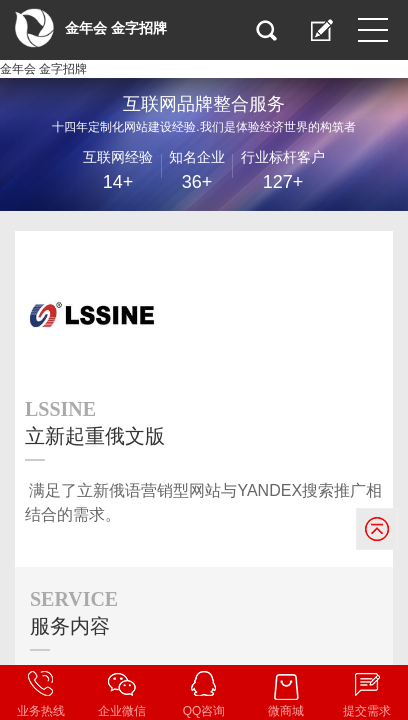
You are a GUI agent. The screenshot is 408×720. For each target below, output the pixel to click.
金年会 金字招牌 (43, 69)
